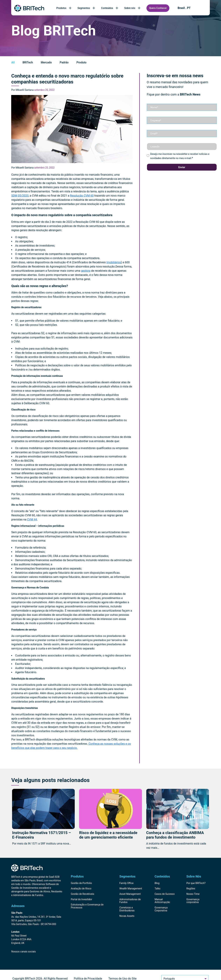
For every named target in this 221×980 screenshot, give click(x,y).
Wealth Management (131, 889)
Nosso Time (193, 894)
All (13, 62)
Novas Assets (127, 916)
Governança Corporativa (161, 909)
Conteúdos (110, 8)
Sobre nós (133, 8)
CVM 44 (32, 520)
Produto (81, 62)
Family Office (126, 883)
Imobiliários (114, 262)
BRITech (28, 62)
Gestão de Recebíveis (83, 894)
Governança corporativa (193, 901)
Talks (157, 889)
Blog (157, 883)
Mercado (46, 62)
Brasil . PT (184, 8)
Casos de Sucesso (165, 894)
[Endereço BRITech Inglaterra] (37, 938)
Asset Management (130, 894)
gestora (86, 271)
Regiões (191, 889)
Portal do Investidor (82, 899)
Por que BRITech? (196, 883)
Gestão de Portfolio (81, 883)
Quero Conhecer (158, 8)
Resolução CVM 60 (82, 196)
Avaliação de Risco (81, 889)
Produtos (64, 8)
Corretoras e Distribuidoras (127, 909)
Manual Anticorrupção (162, 901)
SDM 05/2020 (20, 196)
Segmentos (87, 8)
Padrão (64, 62)
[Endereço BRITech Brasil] (37, 919)
